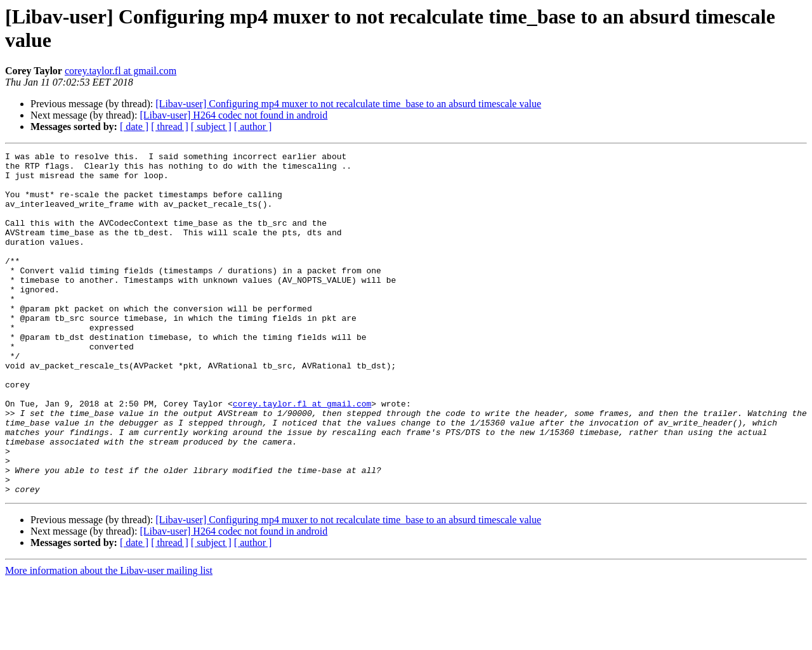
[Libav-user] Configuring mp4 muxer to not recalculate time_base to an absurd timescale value (348, 104)
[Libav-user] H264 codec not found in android (233, 115)
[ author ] (253, 127)
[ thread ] (170, 127)
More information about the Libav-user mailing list (109, 639)
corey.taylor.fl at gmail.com (121, 71)
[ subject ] (211, 127)
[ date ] (134, 127)
